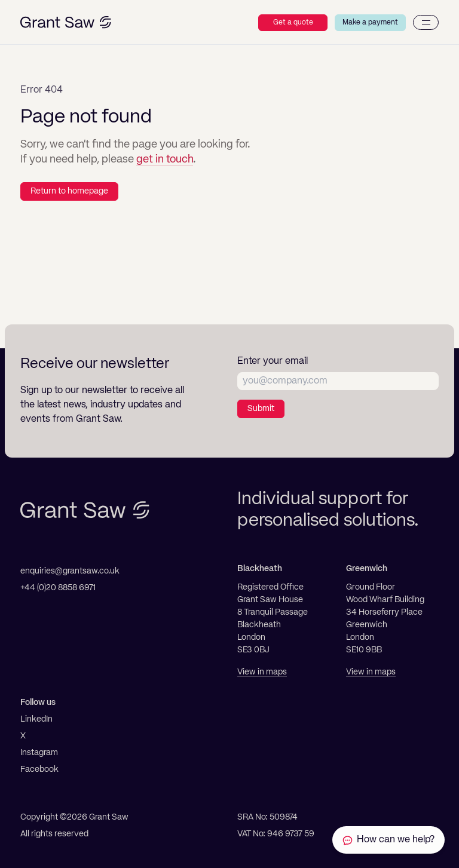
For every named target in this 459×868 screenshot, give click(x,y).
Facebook (39, 769)
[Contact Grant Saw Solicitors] (388, 840)
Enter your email (273, 361)
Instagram (39, 753)
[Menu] (426, 22)
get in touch (165, 160)
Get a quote (293, 23)
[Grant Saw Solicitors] (66, 22)
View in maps (262, 672)
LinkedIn (36, 719)
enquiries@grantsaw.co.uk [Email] (70, 571)
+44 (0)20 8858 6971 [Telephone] (58, 588)
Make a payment (370, 23)
